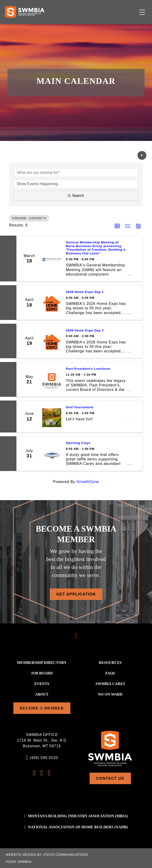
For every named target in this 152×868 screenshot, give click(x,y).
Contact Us (110, 778)
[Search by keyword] (76, 173)
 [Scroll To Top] (76, 635)
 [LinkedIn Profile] (49, 773)
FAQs (110, 673)
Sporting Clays (78, 443)
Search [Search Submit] (76, 196)
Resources (110, 663)
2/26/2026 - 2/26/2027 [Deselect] (29, 218)
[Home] (25, 12)
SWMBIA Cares (110, 684)
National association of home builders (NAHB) (78, 827)
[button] (142, 155)
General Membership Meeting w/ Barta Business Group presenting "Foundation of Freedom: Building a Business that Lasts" (96, 248)
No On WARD (110, 694)
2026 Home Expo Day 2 (85, 330)
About (42, 694)
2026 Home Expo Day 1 (85, 292)
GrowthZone (88, 482)
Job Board (42, 673)
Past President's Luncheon (88, 369)
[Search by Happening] (76, 184)
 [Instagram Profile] (42, 773)
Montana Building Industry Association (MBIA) (78, 816)
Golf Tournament (80, 407)
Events (42, 684)
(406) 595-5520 (44, 758)
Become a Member (42, 708)
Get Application (76, 594)
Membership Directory (42, 663)
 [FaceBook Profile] (34, 773)
